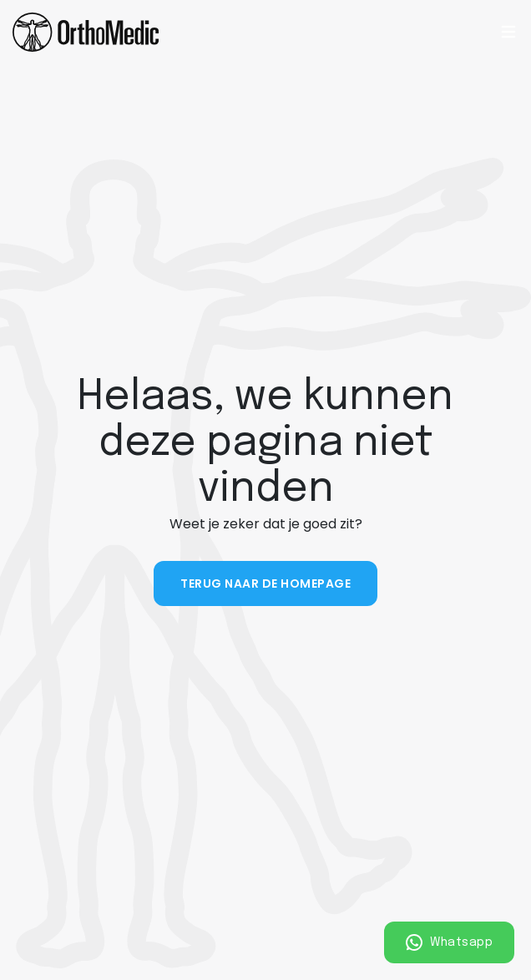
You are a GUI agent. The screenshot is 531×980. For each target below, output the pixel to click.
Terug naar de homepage (265, 583)
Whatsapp (450, 942)
